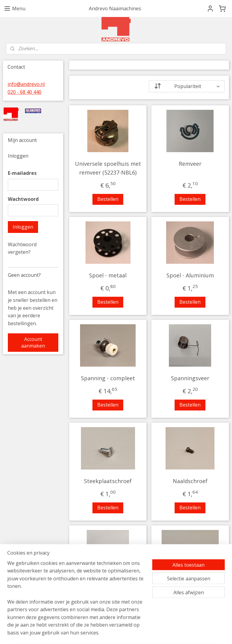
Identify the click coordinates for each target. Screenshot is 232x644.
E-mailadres (22, 173)
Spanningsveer (190, 378)
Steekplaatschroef (108, 481)
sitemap (144, 633)
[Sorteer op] (187, 86)
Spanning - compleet (108, 378)
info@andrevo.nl (26, 84)
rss (156, 633)
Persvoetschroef (108, 584)
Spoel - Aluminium (190, 275)
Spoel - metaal (108, 275)
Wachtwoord (23, 199)
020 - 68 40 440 (24, 92)
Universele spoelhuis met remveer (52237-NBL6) (108, 168)
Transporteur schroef (190, 584)
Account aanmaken (33, 342)
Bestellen (108, 199)
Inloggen (23, 227)
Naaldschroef (190, 481)
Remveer (190, 164)
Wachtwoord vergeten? (22, 248)
